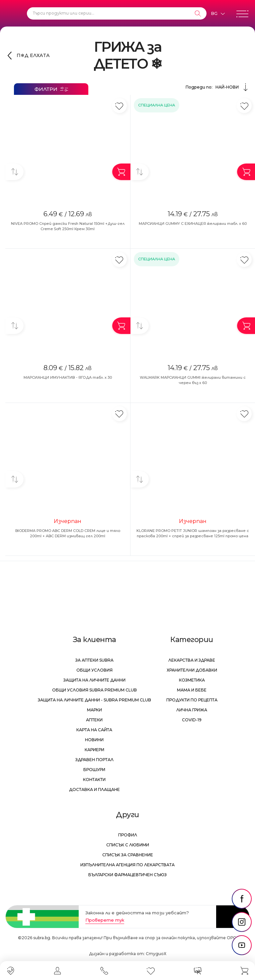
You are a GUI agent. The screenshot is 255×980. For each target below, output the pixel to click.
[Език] (218, 14)
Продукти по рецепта (192, 700)
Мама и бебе (192, 690)
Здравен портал (94, 760)
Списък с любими (128, 845)
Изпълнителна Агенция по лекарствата (127, 865)
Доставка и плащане (94, 789)
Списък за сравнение (128, 855)
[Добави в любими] (119, 106)
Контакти (94, 780)
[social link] (242, 899)
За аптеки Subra (94, 660)
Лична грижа (192, 710)
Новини (94, 740)
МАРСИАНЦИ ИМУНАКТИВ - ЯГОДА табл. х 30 (68, 377)
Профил (128, 835)
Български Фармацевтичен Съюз (127, 875)
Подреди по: (218, 87)
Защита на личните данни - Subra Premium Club (94, 700)
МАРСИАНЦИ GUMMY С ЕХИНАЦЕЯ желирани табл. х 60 (193, 224)
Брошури (94, 770)
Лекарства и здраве (192, 660)
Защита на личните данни (94, 680)
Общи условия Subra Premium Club (94, 690)
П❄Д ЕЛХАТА (33, 55)
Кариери (94, 750)
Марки (94, 710)
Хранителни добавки (192, 670)
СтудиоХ (156, 954)
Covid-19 (192, 720)
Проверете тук (105, 920)
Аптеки (94, 720)
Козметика (192, 680)
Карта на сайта (94, 730)
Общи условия (94, 670)
